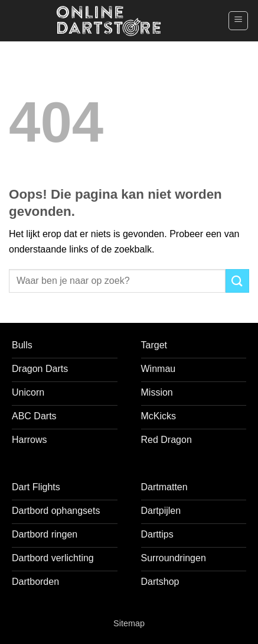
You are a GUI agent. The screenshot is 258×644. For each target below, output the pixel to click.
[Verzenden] (237, 281)
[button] (238, 21)
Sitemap (129, 623)
